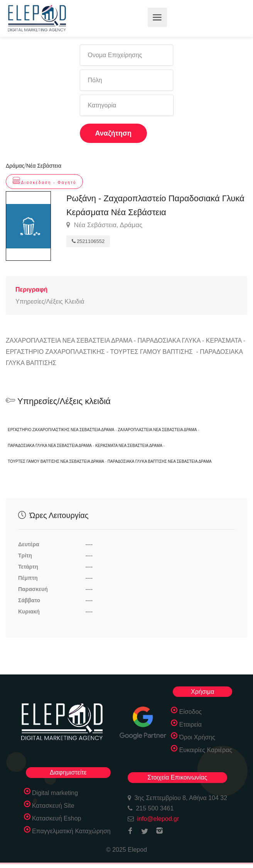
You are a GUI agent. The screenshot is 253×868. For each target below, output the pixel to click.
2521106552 (88, 241)
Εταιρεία (190, 724)
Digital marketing (55, 793)
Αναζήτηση (114, 133)
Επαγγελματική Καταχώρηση (71, 831)
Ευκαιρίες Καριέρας (206, 750)
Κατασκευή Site (53, 806)
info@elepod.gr (158, 819)
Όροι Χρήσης (197, 737)
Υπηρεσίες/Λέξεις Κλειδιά (50, 302)
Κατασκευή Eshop (57, 818)
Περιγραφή (31, 290)
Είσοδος (190, 712)
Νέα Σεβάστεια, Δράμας (104, 225)
